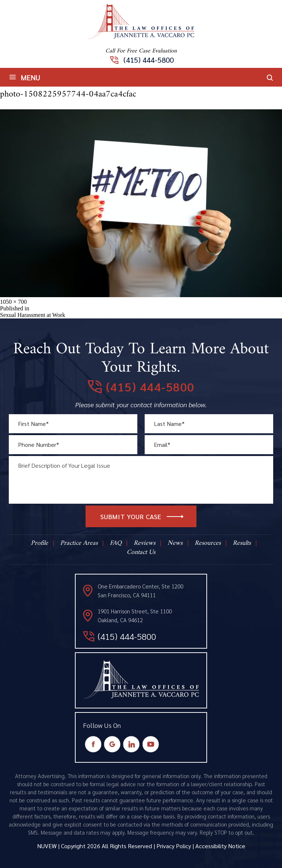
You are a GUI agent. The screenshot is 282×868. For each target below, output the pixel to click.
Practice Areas (79, 543)
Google (113, 745)
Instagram (132, 745)
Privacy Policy (174, 846)
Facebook (93, 745)
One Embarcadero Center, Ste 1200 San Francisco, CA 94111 (140, 590)
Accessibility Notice (220, 846)
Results (242, 543)
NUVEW (47, 846)
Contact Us (141, 552)
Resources (208, 543)
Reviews (144, 543)
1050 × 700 (13, 302)
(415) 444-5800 (149, 60)
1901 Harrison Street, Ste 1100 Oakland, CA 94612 (135, 615)
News (175, 543)
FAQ (116, 543)
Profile (39, 543)
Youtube (151, 745)
